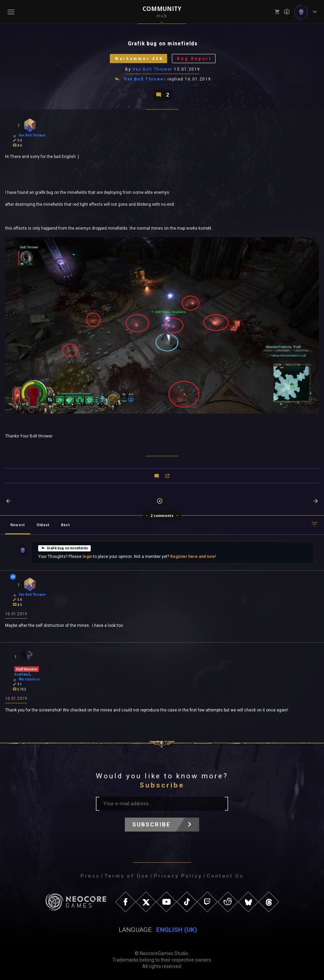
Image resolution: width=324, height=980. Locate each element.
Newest (18, 525)
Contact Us (225, 876)
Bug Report (194, 59)
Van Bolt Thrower (153, 69)
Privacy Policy (178, 876)
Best (65, 525)
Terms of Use (127, 876)
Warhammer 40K (139, 59)
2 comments (162, 516)
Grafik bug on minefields (64, 548)
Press (90, 876)
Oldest (43, 525)
